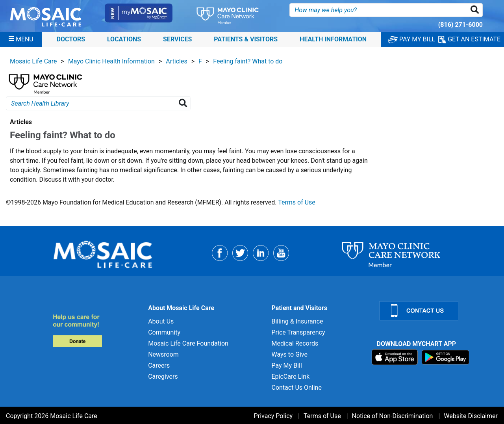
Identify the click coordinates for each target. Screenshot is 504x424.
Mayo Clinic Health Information (111, 61)
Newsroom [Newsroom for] (163, 354)
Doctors (71, 39)
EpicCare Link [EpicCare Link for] (290, 377)
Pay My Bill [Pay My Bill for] (286, 365)
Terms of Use (297, 202)
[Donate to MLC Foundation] (96, 330)
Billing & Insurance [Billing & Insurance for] (297, 321)
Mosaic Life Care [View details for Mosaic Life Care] (33, 61)
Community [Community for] (164, 332)
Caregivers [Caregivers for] (163, 377)
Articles (176, 61)
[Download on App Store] (396, 357)
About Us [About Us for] (161, 321)
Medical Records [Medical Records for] (295, 343)
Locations (124, 39)
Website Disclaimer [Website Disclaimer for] (471, 416)
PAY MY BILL (411, 39)
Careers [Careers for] (159, 365)
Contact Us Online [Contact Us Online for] (296, 388)
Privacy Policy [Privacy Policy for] (273, 416)
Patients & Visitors (246, 39)
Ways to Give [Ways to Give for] (289, 354)
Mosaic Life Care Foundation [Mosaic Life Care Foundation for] (188, 343)
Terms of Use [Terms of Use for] (322, 416)
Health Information (333, 39)
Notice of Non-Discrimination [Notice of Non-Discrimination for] (393, 416)
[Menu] (21, 39)
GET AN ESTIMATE (469, 39)
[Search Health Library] (184, 103)
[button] (476, 10)
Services (177, 39)
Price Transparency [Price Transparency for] (298, 332)
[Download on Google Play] (446, 357)
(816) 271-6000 (460, 25)
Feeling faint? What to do (248, 61)
